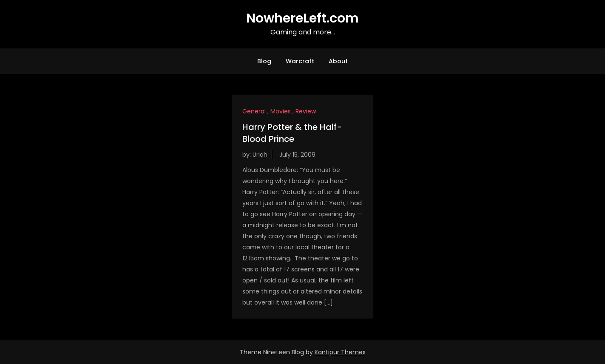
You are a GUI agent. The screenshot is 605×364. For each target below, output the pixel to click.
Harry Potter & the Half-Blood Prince (292, 133)
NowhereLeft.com (302, 18)
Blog (264, 61)
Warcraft (300, 61)
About (338, 61)
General (254, 111)
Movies (281, 111)
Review (306, 111)
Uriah (260, 155)
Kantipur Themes (340, 352)
